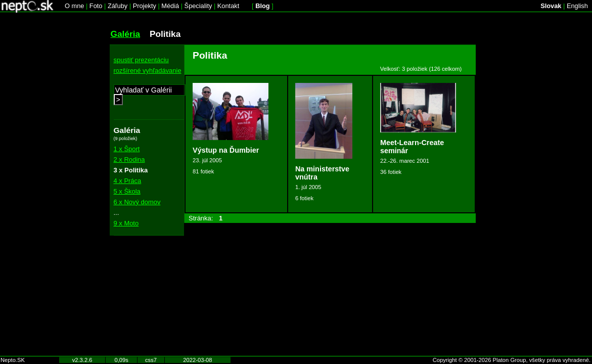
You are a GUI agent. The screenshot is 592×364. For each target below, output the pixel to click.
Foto (96, 6)
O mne (74, 6)
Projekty (145, 6)
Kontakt (228, 6)
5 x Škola (127, 191)
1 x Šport (127, 149)
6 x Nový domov (137, 202)
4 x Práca (128, 181)
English (577, 6)
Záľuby (118, 6)
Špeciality (198, 6)
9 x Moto (126, 223)
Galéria (126, 34)
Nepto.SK (13, 360)
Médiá (170, 6)
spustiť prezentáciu (141, 60)
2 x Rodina (129, 160)
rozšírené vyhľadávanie (148, 71)
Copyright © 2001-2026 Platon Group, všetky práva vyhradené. (512, 360)
